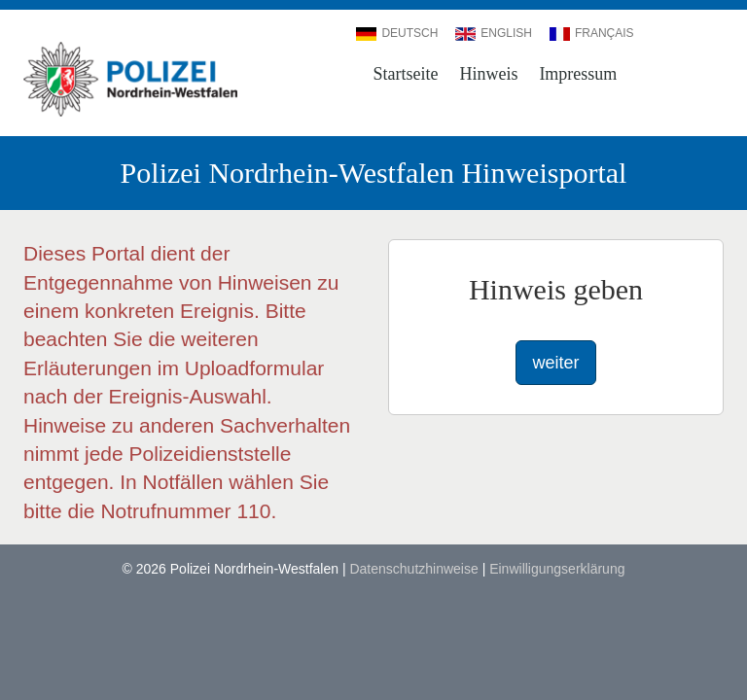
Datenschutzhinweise (413, 569)
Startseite (406, 74)
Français (592, 33)
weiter (555, 363)
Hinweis (488, 74)
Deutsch (397, 33)
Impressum (578, 74)
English (494, 33)
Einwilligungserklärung (557, 569)
